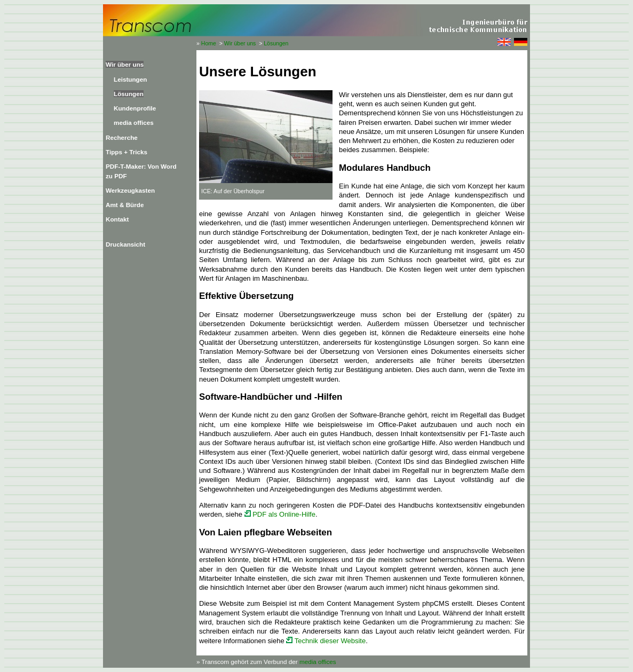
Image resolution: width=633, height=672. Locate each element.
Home (209, 43)
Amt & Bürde (125, 205)
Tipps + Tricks (126, 152)
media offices (134, 122)
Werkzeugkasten (130, 190)
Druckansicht (125, 244)
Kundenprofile (135, 108)
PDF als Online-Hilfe (280, 514)
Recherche (122, 137)
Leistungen (130, 79)
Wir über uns (240, 43)
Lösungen (276, 43)
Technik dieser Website (326, 641)
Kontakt (117, 219)
